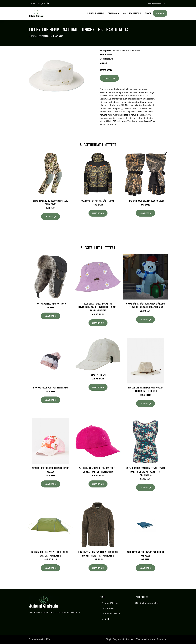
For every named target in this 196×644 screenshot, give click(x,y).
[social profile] (48, 3)
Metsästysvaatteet (41, 36)
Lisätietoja (109, 78)
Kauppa (160, 13)
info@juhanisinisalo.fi (157, 3)
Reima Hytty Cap (98, 375)
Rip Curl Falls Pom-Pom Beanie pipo (50, 387)
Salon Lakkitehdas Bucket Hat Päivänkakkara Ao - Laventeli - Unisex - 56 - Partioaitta (98, 307)
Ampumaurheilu (132, 13)
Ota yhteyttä (118, 639)
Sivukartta (162, 639)
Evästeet (130, 639)
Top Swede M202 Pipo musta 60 (50, 303)
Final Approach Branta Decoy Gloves (146, 201)
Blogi (148, 13)
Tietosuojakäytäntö (145, 639)
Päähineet (58, 36)
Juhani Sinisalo (95, 13)
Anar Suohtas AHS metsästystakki (98, 201)
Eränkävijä (114, 13)
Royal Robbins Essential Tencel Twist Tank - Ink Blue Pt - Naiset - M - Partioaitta (145, 471)
